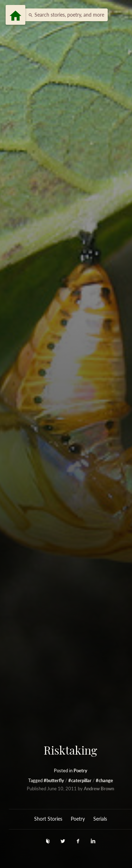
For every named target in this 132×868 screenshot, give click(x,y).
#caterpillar (80, 781)
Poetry (80, 771)
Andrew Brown (99, 789)
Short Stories (48, 819)
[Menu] (15, 15)
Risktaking (70, 750)
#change (104, 781)
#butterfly (54, 781)
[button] (64, 15)
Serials (100, 819)
